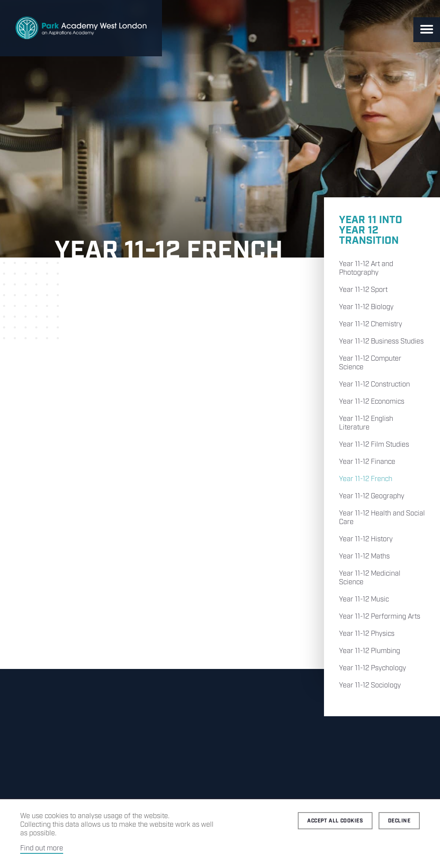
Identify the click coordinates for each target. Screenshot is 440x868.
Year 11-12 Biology (366, 307)
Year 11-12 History (366, 539)
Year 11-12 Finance (367, 462)
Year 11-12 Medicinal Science (370, 578)
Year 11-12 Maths (364, 557)
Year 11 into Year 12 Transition (371, 230)
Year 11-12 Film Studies (374, 445)
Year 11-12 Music (364, 600)
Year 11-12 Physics (367, 634)
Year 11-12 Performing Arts (380, 617)
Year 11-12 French (366, 479)
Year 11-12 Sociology (370, 686)
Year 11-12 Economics (372, 402)
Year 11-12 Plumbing (370, 651)
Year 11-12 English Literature (366, 423)
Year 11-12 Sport (363, 290)
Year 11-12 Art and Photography (366, 268)
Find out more (42, 848)
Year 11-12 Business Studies (381, 342)
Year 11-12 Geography (372, 496)
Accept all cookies (335, 821)
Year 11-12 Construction (374, 385)
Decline (399, 821)
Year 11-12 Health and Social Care (382, 518)
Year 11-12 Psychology (373, 668)
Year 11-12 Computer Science (370, 363)
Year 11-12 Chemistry (371, 324)
